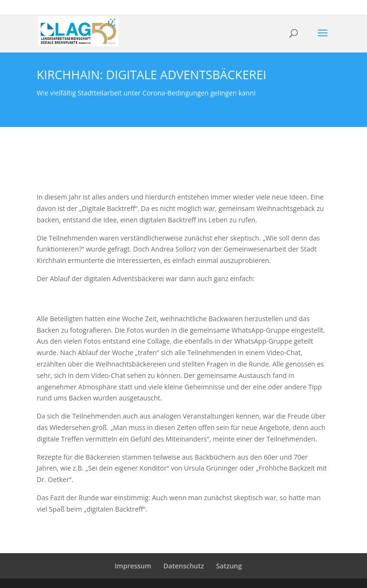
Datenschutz (184, 566)
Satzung (229, 566)
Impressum (133, 566)
